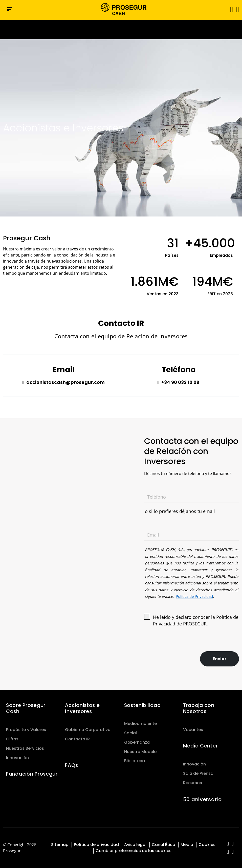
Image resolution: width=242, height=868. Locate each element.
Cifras (12, 739)
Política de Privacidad (194, 596)
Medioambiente (140, 724)
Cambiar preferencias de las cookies (134, 851)
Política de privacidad (96, 845)
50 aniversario (202, 799)
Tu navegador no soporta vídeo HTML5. (121, 30)
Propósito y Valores (26, 730)
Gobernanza (137, 742)
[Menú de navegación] (10, 9)
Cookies (207, 845)
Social (130, 733)
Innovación (17, 758)
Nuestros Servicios (25, 748)
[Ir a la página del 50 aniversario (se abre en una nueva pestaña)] (121, 30)
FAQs (72, 765)
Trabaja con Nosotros (199, 708)
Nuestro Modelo (140, 752)
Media (187, 845)
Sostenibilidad (142, 705)
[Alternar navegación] (230, 9)
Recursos (193, 783)
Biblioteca (135, 761)
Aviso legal (135, 845)
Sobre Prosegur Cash (26, 708)
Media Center (201, 746)
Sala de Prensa (198, 773)
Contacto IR (77, 739)
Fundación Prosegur (32, 774)
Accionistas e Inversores (82, 708)
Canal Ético (163, 845)
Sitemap (60, 845)
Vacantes (193, 730)
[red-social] (228, 844)
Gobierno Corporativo (88, 730)
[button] (237, 9)
